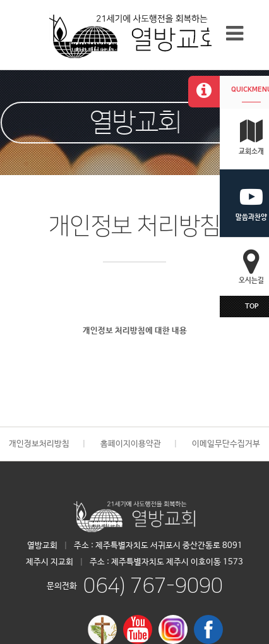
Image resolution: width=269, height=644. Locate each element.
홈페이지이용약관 (131, 444)
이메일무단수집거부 (226, 444)
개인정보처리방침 (39, 444)
